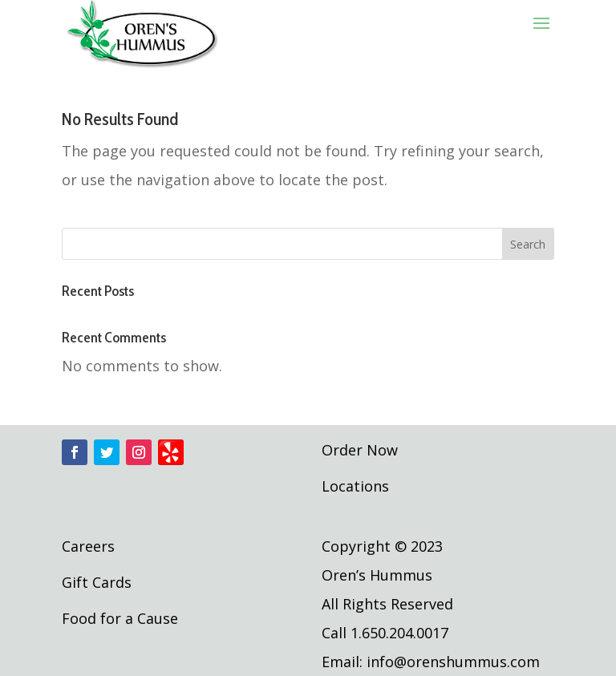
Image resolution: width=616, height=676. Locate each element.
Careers (88, 546)
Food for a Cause (120, 618)
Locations (355, 486)
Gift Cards (97, 582)
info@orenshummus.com (453, 662)
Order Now (360, 450)
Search (528, 244)
